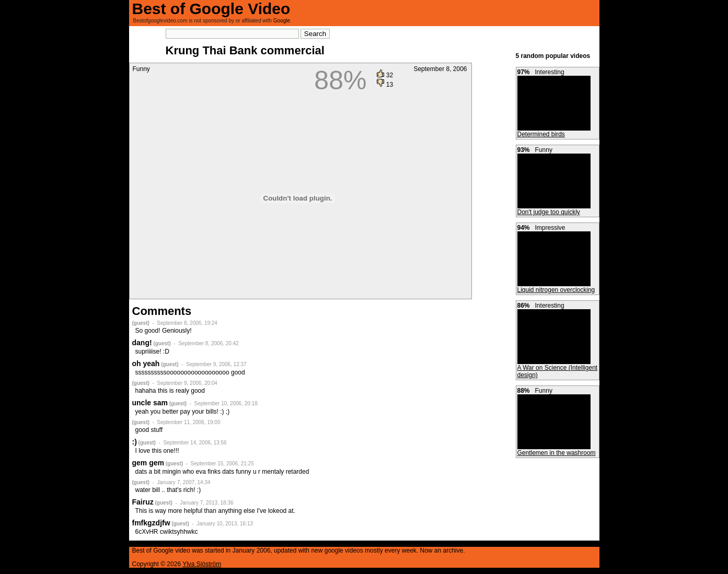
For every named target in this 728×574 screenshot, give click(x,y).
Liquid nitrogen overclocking (556, 290)
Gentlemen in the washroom (557, 453)
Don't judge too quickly (549, 212)
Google (282, 21)
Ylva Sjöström (202, 564)
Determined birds (541, 134)
